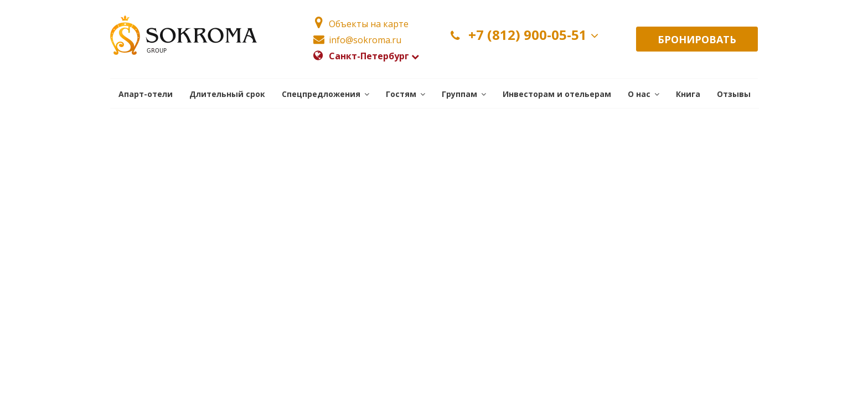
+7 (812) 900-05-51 (527, 35)
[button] (325, 93)
